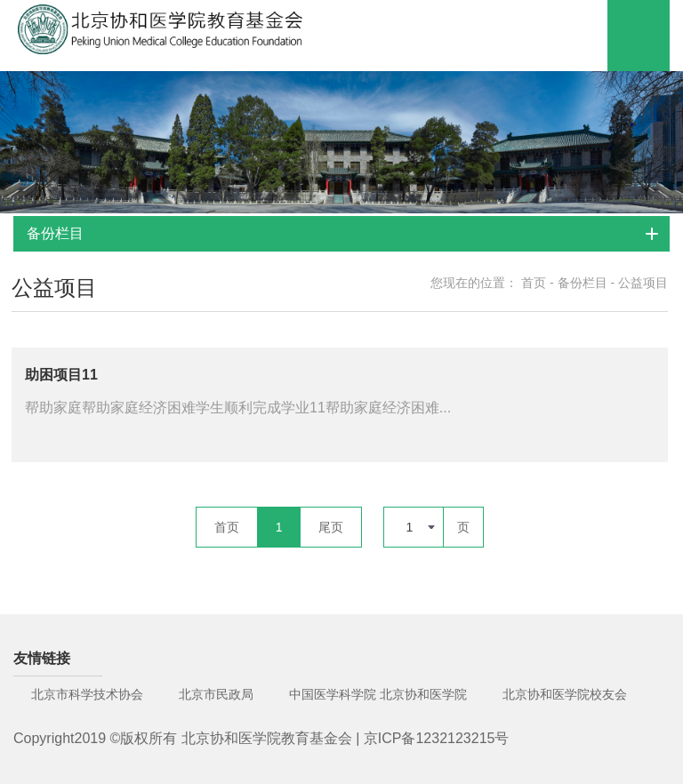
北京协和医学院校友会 (565, 694)
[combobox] (414, 527)
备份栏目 (583, 283)
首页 (534, 283)
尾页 (331, 527)
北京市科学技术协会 (87, 694)
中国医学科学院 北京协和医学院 (378, 694)
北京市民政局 (216, 694)
